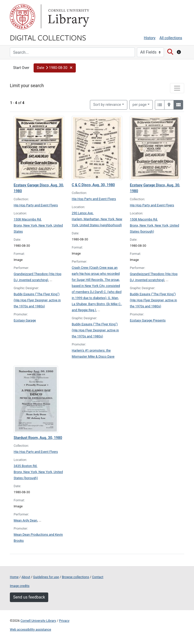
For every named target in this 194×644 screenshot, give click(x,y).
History (150, 38)
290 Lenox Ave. (83, 213)
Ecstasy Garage (25, 320)
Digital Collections (48, 37)
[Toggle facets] (177, 88)
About (26, 577)
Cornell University (22, 17)
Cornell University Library (38, 621)
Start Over (21, 68)
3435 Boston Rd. (26, 466)
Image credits (20, 586)
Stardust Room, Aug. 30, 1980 (38, 438)
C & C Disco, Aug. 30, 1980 (93, 185)
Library (68, 17)
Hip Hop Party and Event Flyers (36, 205)
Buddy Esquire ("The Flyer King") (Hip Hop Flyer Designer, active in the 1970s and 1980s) (37, 300)
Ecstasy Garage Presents (148, 320)
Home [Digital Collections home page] (14, 577)
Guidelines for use (46, 577)
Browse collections (76, 577)
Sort (107, 105)
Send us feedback (29, 597)
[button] (55, 68)
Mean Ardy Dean (25, 520)
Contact (98, 577)
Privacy (64, 621)
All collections (171, 38)
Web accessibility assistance (30, 629)
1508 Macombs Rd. (28, 219)
